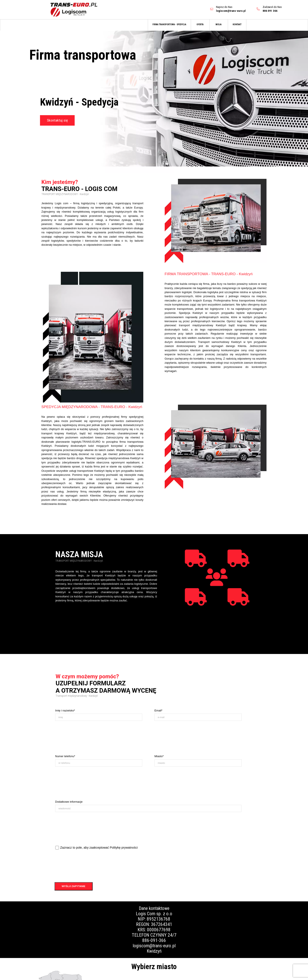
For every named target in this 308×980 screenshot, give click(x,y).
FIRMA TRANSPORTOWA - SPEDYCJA (169, 24)
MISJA (219, 24)
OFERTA (200, 24)
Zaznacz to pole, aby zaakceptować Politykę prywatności (99, 848)
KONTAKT (237, 24)
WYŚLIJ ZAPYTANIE (73, 886)
